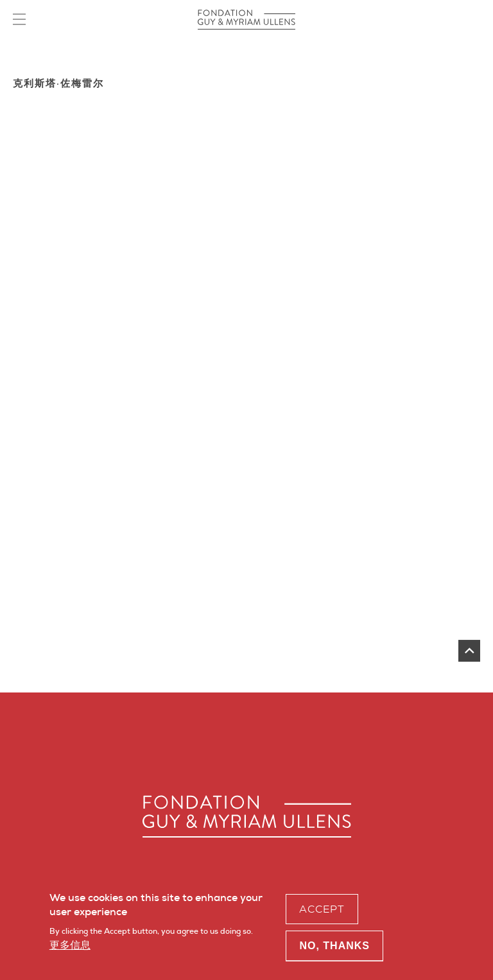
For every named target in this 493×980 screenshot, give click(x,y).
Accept (322, 912)
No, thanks (334, 949)
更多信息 (70, 948)
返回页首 (469, 651)
